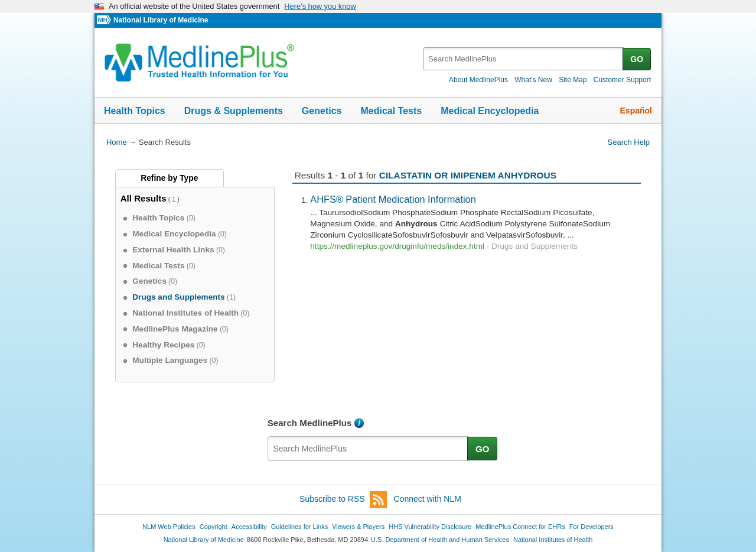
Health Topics (135, 111)
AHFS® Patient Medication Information (393, 199)
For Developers (592, 527)
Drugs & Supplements (234, 111)
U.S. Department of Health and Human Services (440, 540)
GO (637, 59)
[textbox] (524, 59)
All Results (144, 198)
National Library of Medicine (161, 20)
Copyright (214, 527)
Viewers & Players (358, 527)
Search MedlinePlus (310, 423)
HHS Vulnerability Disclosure (430, 527)
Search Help (629, 142)
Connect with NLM (428, 499)
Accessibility (249, 527)
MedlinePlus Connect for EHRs (520, 527)
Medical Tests (391, 111)
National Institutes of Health (553, 540)
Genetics (322, 111)
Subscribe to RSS (343, 500)
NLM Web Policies (169, 527)
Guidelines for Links (299, 527)
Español (636, 111)
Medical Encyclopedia (490, 111)
